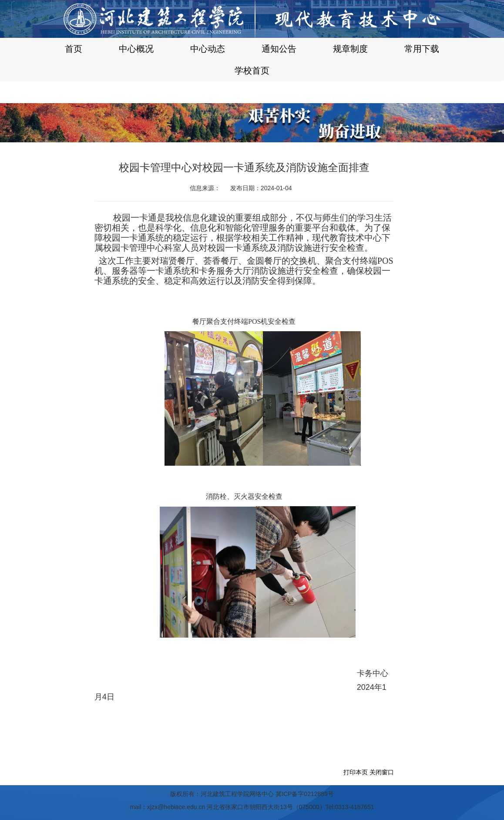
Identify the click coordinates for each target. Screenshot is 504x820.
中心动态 (208, 49)
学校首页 (252, 71)
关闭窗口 (382, 772)
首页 (74, 49)
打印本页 (356, 772)
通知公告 (279, 49)
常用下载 (422, 49)
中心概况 (136, 49)
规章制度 (350, 49)
